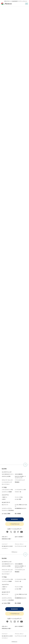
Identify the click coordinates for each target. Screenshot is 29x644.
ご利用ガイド (5, 497)
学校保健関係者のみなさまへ (21, 508)
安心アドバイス (5, 505)
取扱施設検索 (14, 519)
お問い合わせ (5, 537)
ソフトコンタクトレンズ (20, 480)
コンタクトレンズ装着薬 (7, 492)
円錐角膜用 (17, 482)
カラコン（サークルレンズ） (7, 480)
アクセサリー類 (18, 492)
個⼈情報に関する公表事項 (7, 546)
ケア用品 (4, 487)
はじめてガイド (6, 502)
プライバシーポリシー (19, 544)
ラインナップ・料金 (19, 497)
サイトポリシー (5, 548)
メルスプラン (5, 495)
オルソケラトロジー (6, 484)
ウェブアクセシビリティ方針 (21, 546)
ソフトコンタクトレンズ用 (7, 490)
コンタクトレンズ (7, 472)
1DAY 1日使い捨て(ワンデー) (8, 474)
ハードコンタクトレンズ (7, 482)
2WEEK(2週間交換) (19, 474)
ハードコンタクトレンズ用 (20, 490)
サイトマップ (5, 544)
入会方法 (4, 499)
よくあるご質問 (18, 499)
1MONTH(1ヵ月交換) (6, 476)
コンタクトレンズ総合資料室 (8, 510)
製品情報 (4, 469)
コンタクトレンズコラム (7, 508)
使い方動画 (18, 514)
